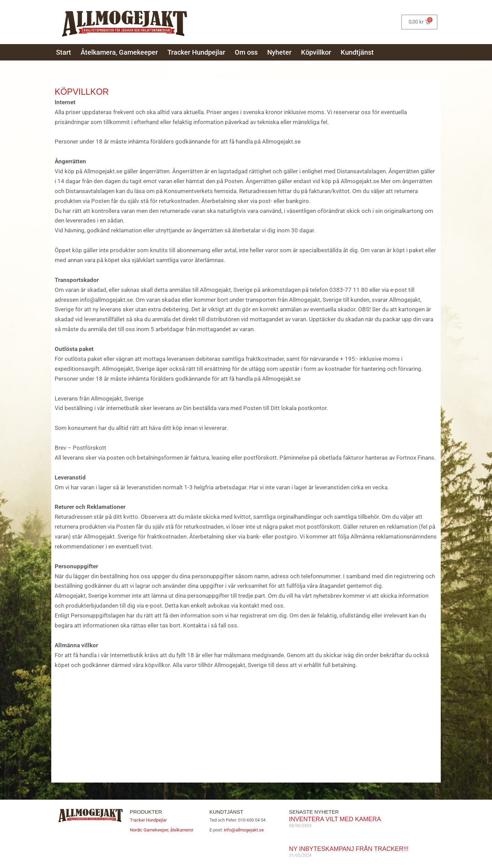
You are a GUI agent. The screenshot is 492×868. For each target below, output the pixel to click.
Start (64, 52)
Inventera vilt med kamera (335, 817)
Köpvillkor (316, 52)
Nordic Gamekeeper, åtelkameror (162, 828)
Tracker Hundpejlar (196, 52)
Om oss (246, 52)
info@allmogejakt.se (243, 828)
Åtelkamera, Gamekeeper (119, 52)
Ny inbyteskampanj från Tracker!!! (349, 847)
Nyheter (279, 52)
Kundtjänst (357, 52)
